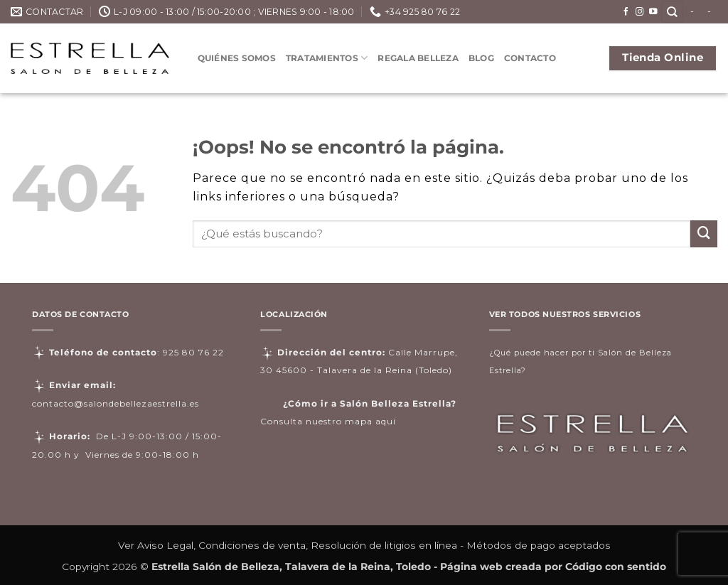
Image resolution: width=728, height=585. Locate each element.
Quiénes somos (237, 58)
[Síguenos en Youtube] (653, 12)
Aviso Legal (165, 545)
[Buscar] (672, 12)
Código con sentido (616, 567)
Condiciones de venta (252, 545)
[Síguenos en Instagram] (640, 12)
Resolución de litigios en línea (384, 545)
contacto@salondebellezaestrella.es (116, 403)
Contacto (530, 58)
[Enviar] (704, 234)
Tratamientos (327, 58)
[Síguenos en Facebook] (626, 12)
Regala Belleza (418, 58)
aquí (386, 421)
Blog (481, 58)
